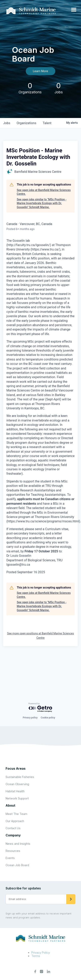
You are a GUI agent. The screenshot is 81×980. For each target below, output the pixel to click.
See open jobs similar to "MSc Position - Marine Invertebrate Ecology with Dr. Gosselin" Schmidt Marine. (42, 203)
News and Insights (18, 844)
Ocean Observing (17, 784)
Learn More (40, 71)
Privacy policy (30, 718)
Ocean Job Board (17, 865)
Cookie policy (48, 718)
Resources (13, 851)
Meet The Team (16, 814)
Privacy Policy (41, 952)
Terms (36, 956)
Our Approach (15, 821)
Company (13, 835)
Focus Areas (16, 768)
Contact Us (13, 828)
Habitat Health (15, 791)
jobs (7, 123)
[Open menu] (74, 10)
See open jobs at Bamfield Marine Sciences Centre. (44, 192)
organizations (26, 123)
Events (10, 858)
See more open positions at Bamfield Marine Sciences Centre (41, 636)
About (10, 805)
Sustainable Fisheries (20, 777)
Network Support (17, 798)
